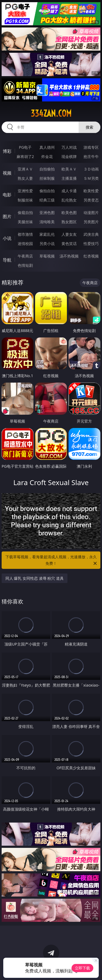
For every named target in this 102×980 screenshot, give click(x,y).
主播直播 (69, 178)
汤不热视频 (69, 256)
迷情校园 (25, 244)
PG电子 (25, 147)
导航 (7, 260)
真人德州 (47, 147)
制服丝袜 (25, 200)
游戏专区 (91, 147)
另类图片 (91, 222)
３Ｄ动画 (91, 169)
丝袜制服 (47, 178)
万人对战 (69, 147)
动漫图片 (91, 213)
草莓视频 (47, 256)
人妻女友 (69, 234)
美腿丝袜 (25, 222)
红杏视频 (91, 256)
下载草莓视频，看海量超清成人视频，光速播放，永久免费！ (52, 560)
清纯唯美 (47, 222)
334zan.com (51, 113)
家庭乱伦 (47, 234)
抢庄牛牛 (91, 156)
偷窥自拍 (25, 213)
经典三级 (47, 200)
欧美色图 (69, 213)
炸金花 (47, 156)
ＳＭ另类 (91, 178)
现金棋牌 (69, 156)
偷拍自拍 (47, 191)
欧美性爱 (91, 191)
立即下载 (82, 968)
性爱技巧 (91, 244)
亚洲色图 (47, 213)
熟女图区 (69, 222)
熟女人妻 (25, 178)
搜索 (89, 127)
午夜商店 (25, 256)
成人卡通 (69, 191)
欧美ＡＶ (69, 169)
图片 (7, 216)
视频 (7, 173)
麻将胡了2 (25, 156)
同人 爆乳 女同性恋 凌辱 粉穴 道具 (35, 578)
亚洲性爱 (25, 191)
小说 (7, 238)
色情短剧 (25, 265)
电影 (7, 195)
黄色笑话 (69, 244)
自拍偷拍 (47, 169)
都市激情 (25, 234)
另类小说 (47, 244)
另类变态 (91, 200)
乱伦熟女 (69, 200)
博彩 (7, 151)
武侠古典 (91, 234)
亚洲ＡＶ (25, 169)
